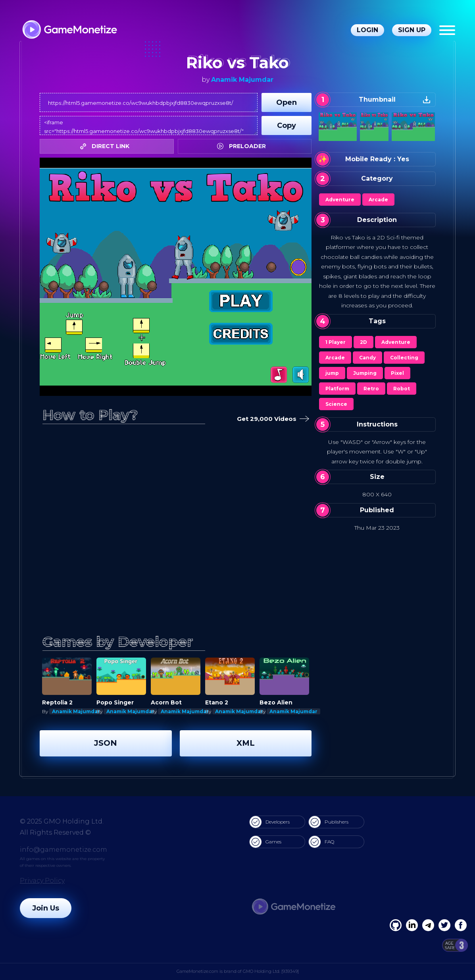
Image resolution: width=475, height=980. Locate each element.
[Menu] (447, 30)
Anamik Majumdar (242, 80)
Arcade (378, 200)
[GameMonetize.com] (69, 30)
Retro (371, 389)
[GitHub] (461, 925)
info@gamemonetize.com (63, 850)
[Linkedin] (428, 925)
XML (246, 743)
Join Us (46, 908)
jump (332, 373)
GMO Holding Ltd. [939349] (271, 971)
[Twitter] (444, 925)
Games (265, 842)
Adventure (340, 200)
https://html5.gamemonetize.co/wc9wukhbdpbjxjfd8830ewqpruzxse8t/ (149, 102)
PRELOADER (243, 146)
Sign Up (412, 30)
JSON (106, 743)
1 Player (336, 342)
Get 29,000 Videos (271, 419)
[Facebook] (396, 925)
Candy (367, 358)
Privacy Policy (42, 881)
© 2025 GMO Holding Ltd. (62, 821)
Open (287, 102)
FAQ (321, 842)
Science (336, 404)
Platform (337, 389)
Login (367, 30)
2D (363, 342)
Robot (402, 389)
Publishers (329, 822)
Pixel (397, 373)
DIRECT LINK (107, 146)
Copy (287, 125)
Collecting (404, 358)
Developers (270, 822)
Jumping (365, 373)
